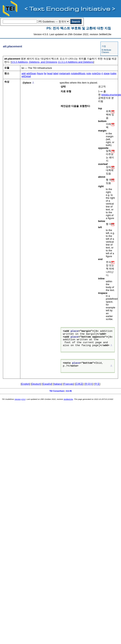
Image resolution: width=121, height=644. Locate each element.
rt (102, 73)
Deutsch (36, 384)
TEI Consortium (57, 391)
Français (69, 384)
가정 (104, 46)
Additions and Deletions (76, 62)
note (89, 73)
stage (107, 73)
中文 (97, 384)
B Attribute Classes (106, 51)
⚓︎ (33, 83)
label (56, 73)
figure (40, 73)
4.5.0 (23, 399)
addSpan (31, 73)
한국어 (89, 384)
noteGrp (96, 73)
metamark (65, 73)
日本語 (79, 384)
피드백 (69, 391)
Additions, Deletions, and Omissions (34, 62)
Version (18, 399)
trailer (113, 73)
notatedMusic (78, 73)
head (50, 73)
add (24, 73)
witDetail (26, 76)
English (25, 384)
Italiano (58, 384)
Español (47, 384)
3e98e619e (68, 399)
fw (45, 73)
